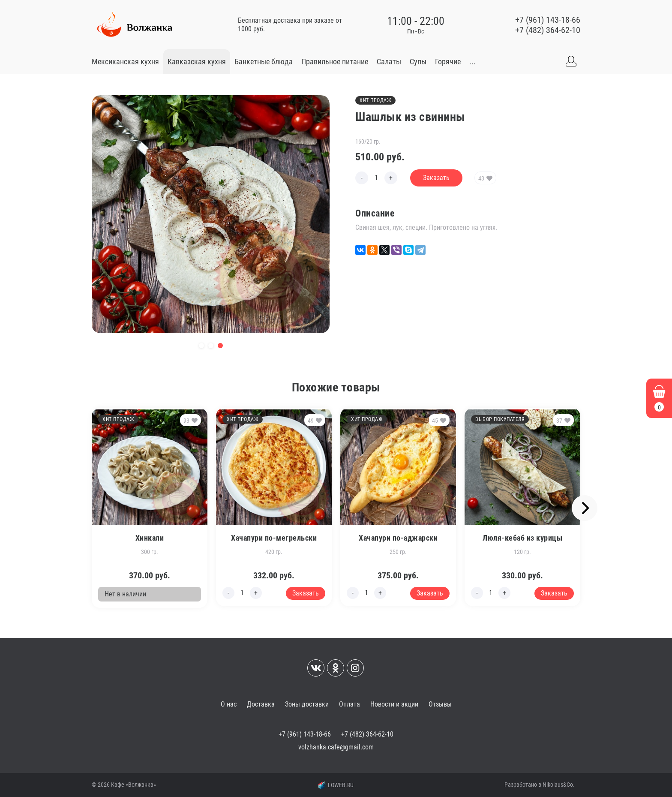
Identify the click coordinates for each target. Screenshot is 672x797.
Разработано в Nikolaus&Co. (540, 785)
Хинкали (150, 538)
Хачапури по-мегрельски (274, 538)
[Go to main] (135, 25)
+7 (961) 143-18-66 (548, 20)
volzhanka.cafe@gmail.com (336, 747)
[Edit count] (376, 178)
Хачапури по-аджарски (398, 538)
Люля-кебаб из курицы (522, 538)
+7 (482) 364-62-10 (548, 30)
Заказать (436, 178)
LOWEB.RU (336, 785)
